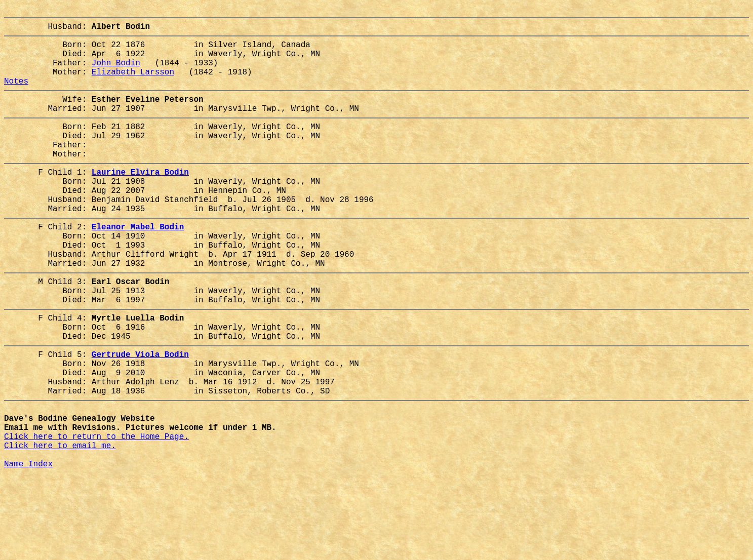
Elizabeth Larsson (133, 84)
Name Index (28, 546)
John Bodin (116, 72)
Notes (16, 95)
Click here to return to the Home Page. (96, 513)
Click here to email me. (60, 524)
